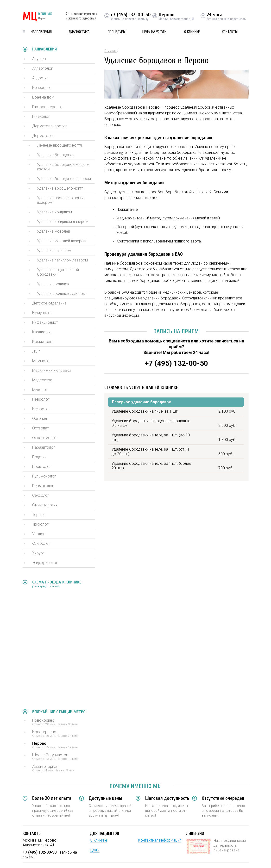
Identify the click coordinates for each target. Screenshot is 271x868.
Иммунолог (42, 313)
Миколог (40, 390)
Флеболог (41, 543)
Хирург (38, 553)
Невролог (41, 399)
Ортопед (40, 418)
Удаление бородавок (56, 155)
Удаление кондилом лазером (63, 222)
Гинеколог (41, 116)
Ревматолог (43, 486)
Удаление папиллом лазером (62, 260)
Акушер (39, 59)
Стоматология (45, 505)
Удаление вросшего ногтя (60, 188)
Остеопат (41, 428)
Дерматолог (43, 136)
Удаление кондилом (54, 212)
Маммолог (42, 361)
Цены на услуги (154, 32)
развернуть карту (45, 586)
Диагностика (79, 32)
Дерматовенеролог (50, 126)
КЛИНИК (37, 17)
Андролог (41, 78)
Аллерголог (43, 68)
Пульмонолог (44, 476)
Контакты (230, 32)
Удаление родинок (53, 284)
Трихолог (40, 524)
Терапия (39, 515)
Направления (41, 32)
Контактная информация (160, 840)
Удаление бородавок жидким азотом (63, 167)
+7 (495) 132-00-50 (131, 15)
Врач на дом (43, 97)
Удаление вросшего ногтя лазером (60, 200)
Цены (95, 850)
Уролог (39, 534)
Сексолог (41, 495)
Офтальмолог (44, 438)
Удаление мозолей (54, 231)
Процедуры (117, 32)
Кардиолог (42, 332)
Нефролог (41, 409)
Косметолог (43, 342)
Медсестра (42, 380)
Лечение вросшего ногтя (59, 145)
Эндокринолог (45, 563)
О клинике (192, 32)
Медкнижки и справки (51, 370)
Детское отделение (49, 303)
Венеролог (42, 88)
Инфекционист (45, 322)
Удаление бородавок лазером (64, 179)
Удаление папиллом (54, 251)
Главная (110, 51)
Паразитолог (44, 447)
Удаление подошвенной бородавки (58, 272)
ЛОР (36, 351)
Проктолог (42, 467)
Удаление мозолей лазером (62, 241)
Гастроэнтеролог (47, 107)
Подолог (40, 457)
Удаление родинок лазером (61, 294)
